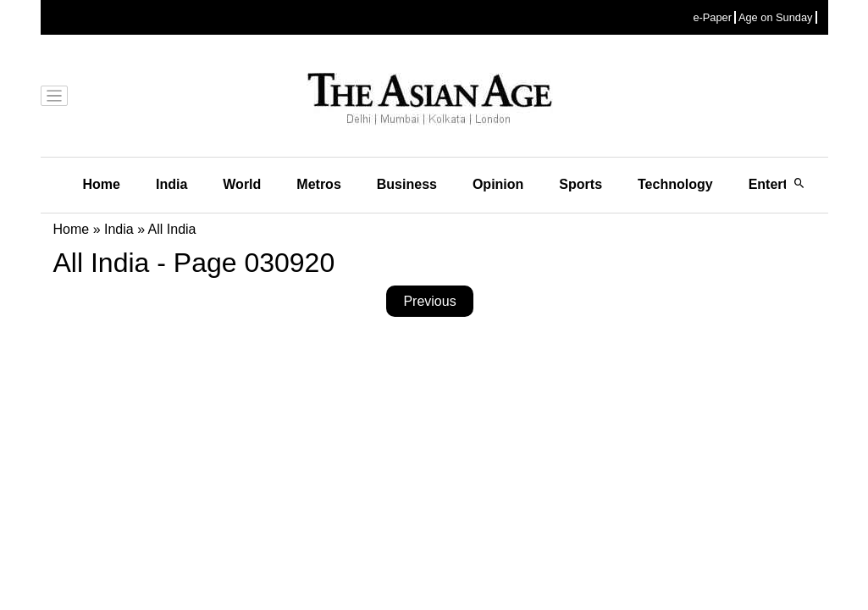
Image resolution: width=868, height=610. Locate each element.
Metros (318, 184)
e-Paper (712, 17)
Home (102, 184)
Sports (581, 184)
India (171, 184)
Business (407, 184)
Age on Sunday (776, 17)
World (242, 184)
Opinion (498, 184)
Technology (675, 184)
